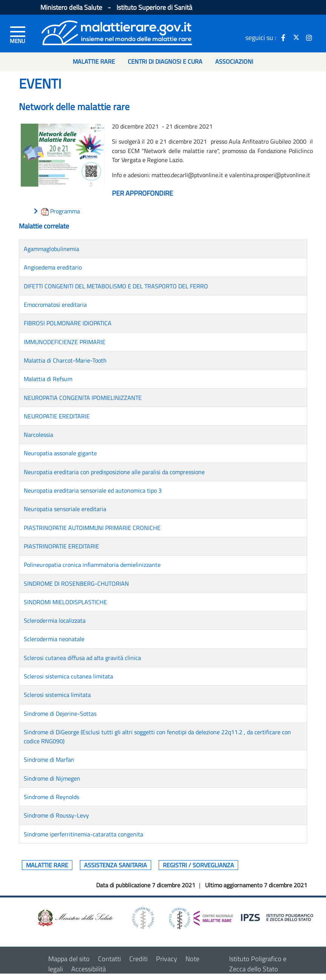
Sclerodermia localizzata (55, 620)
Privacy (167, 959)
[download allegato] (46, 211)
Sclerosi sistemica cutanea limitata (68, 676)
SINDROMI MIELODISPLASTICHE (65, 602)
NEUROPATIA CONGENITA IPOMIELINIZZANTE (83, 398)
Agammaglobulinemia (51, 249)
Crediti (139, 959)
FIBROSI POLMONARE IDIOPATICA (68, 323)
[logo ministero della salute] (75, 918)
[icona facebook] (283, 37)
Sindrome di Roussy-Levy (56, 815)
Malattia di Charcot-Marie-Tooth (65, 360)
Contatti (109, 959)
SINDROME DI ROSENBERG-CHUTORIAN (76, 583)
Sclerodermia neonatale (54, 639)
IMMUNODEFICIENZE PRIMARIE (65, 342)
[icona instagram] (309, 37)
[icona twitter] (296, 37)
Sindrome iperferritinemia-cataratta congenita (83, 834)
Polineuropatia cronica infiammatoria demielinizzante (92, 565)
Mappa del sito (69, 959)
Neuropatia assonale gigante (60, 453)
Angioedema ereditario (53, 267)
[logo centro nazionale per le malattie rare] (201, 916)
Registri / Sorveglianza (198, 865)
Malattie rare (47, 865)
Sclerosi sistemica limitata (57, 695)
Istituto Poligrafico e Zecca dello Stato (258, 964)
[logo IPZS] (278, 917)
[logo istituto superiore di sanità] (142, 918)
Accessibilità (89, 969)
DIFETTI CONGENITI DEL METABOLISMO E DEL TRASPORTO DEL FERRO (116, 286)
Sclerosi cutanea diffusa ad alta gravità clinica (82, 658)
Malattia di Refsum (48, 379)
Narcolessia (38, 435)
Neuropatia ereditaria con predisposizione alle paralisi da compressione (114, 472)
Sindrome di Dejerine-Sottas (60, 714)
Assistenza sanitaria (116, 865)
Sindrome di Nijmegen (52, 778)
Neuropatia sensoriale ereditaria (65, 509)
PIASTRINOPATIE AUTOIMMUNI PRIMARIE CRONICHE (92, 528)
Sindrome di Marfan (49, 759)
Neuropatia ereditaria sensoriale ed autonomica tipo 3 (93, 490)
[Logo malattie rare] (117, 32)
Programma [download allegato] (65, 211)
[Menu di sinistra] (18, 34)
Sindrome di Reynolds (51, 797)
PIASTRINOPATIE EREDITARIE (61, 546)
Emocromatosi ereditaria (55, 305)
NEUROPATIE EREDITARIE (57, 416)
